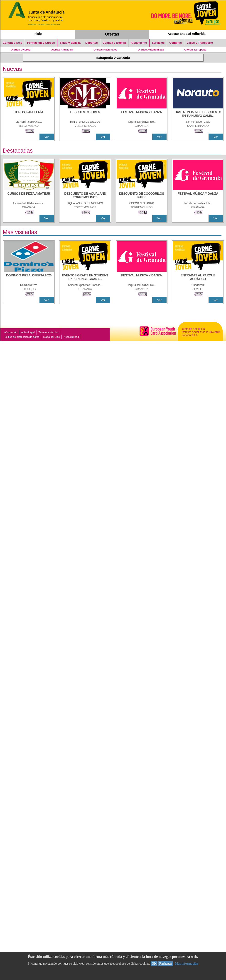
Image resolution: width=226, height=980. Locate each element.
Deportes (92, 43)
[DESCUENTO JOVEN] (85, 114)
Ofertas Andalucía (62, 50)
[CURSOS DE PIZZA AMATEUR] (29, 196)
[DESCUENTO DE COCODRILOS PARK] (142, 196)
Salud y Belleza (70, 43)
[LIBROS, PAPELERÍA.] (29, 114)
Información (10, 332)
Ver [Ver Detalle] (47, 137)
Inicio (38, 34)
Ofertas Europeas (195, 50)
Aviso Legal (28, 332)
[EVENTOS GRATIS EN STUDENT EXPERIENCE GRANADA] (85, 278)
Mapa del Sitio (51, 337)
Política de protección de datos (21, 337)
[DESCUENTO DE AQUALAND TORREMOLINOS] (85, 196)
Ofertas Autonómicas (151, 50)
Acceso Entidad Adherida (187, 34)
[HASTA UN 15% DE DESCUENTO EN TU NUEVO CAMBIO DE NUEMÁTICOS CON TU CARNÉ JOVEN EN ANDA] (198, 114)
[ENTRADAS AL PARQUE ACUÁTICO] (198, 278)
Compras (176, 43)
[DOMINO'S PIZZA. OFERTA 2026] (29, 278)
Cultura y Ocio (13, 43)
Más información (187, 964)
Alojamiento (139, 43)
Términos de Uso (49, 332)
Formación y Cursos (41, 43)
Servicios (158, 43)
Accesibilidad (71, 337)
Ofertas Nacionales (105, 50)
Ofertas (112, 34)
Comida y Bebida (114, 43)
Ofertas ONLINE (21, 50)
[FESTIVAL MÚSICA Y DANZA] (142, 114)
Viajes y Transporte (200, 43)
